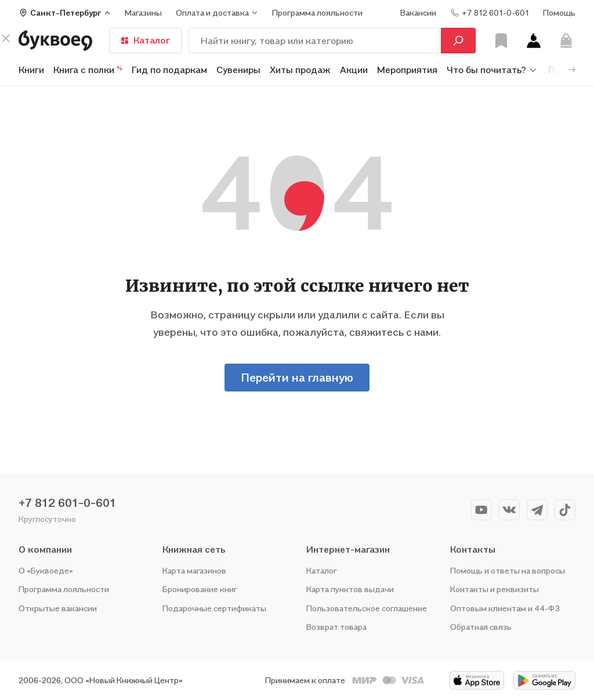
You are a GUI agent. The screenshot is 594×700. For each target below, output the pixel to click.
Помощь (559, 12)
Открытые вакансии (58, 608)
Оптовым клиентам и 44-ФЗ (505, 608)
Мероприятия (407, 70)
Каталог (322, 570)
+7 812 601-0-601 (67, 503)
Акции (354, 70)
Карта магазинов (194, 570)
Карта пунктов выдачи (350, 589)
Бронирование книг (200, 589)
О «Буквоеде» (46, 570)
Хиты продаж (300, 70)
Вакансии (418, 12)
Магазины (143, 12)
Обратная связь (481, 627)
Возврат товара (336, 627)
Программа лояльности (64, 589)
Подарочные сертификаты (214, 608)
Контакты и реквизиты (495, 589)
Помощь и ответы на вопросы (508, 570)
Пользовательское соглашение (367, 608)
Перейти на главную (297, 378)
